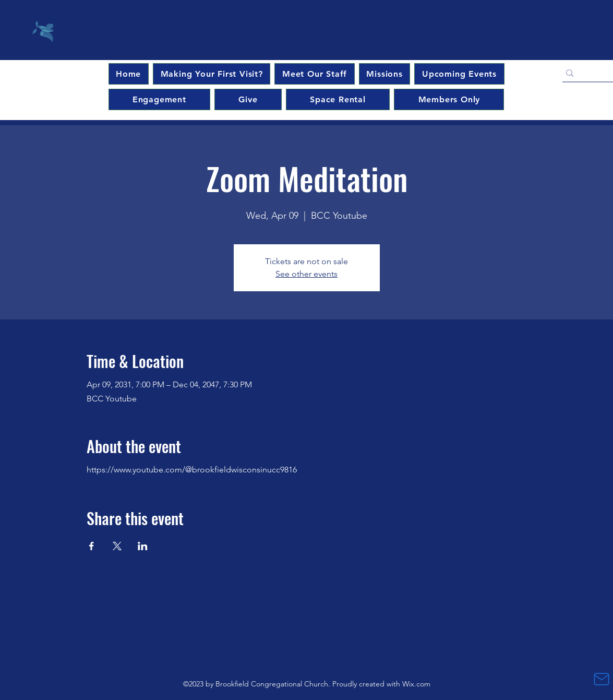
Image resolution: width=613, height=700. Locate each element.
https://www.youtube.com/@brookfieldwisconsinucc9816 (192, 470)
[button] (459, 74)
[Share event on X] (117, 546)
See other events (306, 274)
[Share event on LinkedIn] (143, 546)
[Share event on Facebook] (92, 546)
